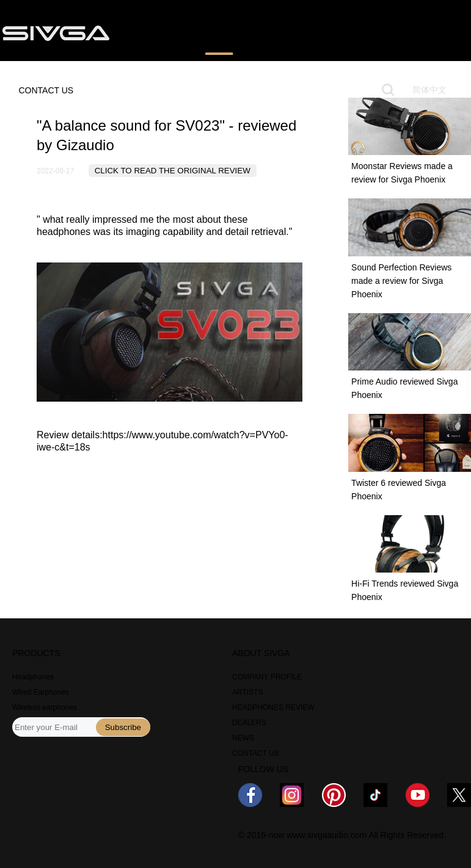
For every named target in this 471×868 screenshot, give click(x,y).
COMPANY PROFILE (267, 677)
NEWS (361, 32)
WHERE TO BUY (293, 32)
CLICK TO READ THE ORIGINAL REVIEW (173, 171)
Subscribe (123, 727)
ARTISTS (247, 692)
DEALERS (249, 723)
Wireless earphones (45, 707)
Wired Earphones (41, 692)
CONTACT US (46, 90)
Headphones (33, 677)
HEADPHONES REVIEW (273, 707)
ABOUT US (417, 32)
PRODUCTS (154, 32)
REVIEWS (219, 32)
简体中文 (429, 90)
